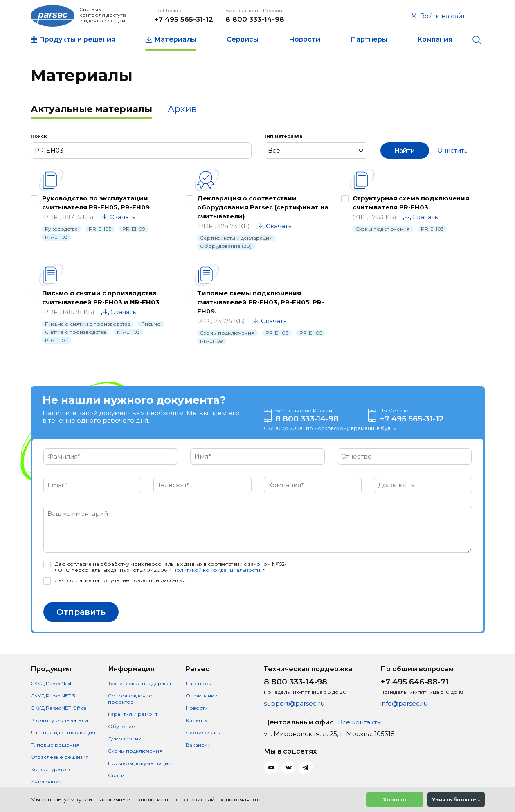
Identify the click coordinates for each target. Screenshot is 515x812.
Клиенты (197, 720)
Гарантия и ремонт (133, 714)
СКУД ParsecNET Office (58, 708)
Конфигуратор (50, 769)
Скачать (122, 217)
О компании (202, 696)
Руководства (61, 229)
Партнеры (369, 39)
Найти (405, 150)
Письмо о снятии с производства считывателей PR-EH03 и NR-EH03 (101, 298)
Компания (435, 39)
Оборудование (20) (226, 246)
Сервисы (243, 39)
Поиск (39, 136)
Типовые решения (55, 745)
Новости (305, 39)
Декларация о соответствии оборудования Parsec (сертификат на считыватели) (263, 207)
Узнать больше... (456, 800)
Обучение (121, 726)
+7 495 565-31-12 (184, 19)
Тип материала (283, 136)
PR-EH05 (100, 229)
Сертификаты (203, 732)
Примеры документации (140, 763)
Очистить (452, 150)
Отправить (81, 612)
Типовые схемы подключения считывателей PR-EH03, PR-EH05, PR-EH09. (261, 302)
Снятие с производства (75, 332)
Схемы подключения (383, 229)
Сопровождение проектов (130, 699)
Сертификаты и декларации (236, 238)
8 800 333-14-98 (255, 19)
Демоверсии (125, 739)
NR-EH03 (128, 332)
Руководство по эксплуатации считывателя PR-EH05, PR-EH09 (96, 203)
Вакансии (198, 745)
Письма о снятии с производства (88, 324)
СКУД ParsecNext (51, 683)
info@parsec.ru (404, 703)
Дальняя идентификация (63, 732)
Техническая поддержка (139, 683)
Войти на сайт (438, 16)
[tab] (91, 110)
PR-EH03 (56, 237)
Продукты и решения (77, 39)
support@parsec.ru (294, 703)
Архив (182, 109)
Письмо (151, 324)
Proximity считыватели (59, 720)
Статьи (116, 775)
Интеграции (46, 782)
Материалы (175, 39)
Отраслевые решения (60, 757)
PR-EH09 (134, 229)
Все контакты (360, 722)
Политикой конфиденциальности (216, 570)
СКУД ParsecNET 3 (53, 696)
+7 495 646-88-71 (415, 682)
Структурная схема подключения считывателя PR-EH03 (411, 203)
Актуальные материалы (91, 109)
